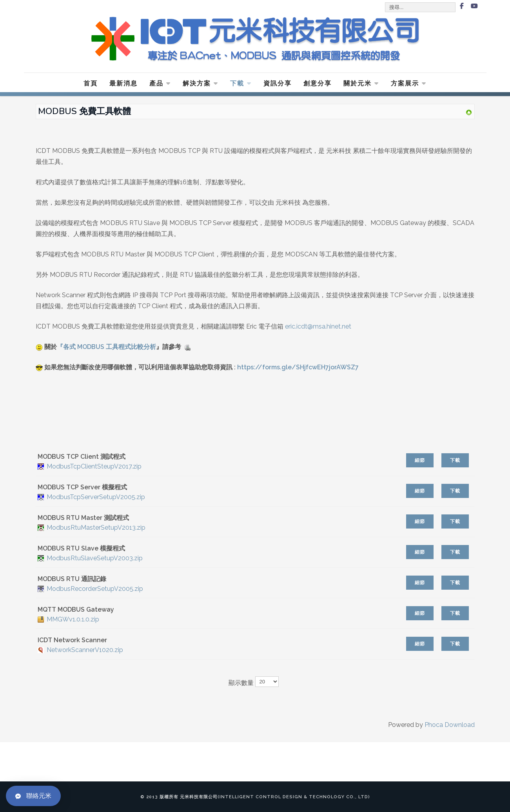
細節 (420, 460)
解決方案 (201, 83)
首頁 (91, 83)
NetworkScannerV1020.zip (85, 650)
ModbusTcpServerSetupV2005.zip (96, 497)
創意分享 (318, 83)
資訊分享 (278, 83)
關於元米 (361, 83)
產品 (160, 83)
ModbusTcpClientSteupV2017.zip (94, 466)
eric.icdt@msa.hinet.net (319, 326)
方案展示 (409, 83)
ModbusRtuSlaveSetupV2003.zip (95, 558)
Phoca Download (450, 725)
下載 (241, 83)
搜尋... (386, 3)
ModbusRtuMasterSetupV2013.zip (96, 528)
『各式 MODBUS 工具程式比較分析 (106, 347)
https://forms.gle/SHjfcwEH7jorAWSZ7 (298, 367)
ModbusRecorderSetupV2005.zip (95, 589)
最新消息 (123, 83)
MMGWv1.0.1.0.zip (73, 619)
